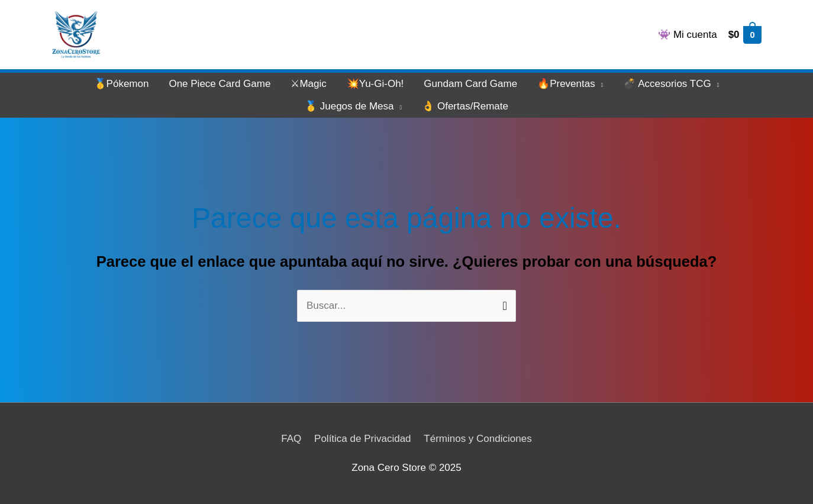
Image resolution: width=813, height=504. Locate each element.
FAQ (291, 439)
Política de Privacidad (362, 439)
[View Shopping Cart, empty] (744, 35)
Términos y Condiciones (478, 439)
